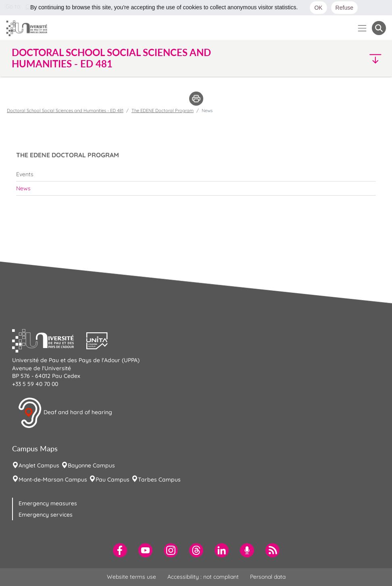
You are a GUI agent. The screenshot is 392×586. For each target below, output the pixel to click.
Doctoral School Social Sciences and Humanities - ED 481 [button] (111, 58)
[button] (341, 58)
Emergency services (46, 515)
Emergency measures (48, 503)
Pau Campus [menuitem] (113, 480)
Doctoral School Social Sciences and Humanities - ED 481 (65, 111)
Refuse (344, 8)
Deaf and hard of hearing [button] (65, 413)
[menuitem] (196, 174)
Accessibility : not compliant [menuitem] (203, 577)
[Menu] (362, 28)
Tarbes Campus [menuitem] (159, 480)
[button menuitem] (379, 28)
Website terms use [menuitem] (131, 577)
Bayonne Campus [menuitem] (91, 465)
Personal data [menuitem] (268, 577)
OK (318, 8)
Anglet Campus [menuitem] (39, 465)
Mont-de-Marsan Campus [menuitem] (53, 480)
